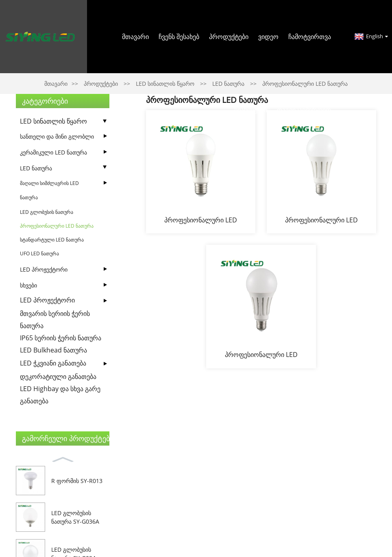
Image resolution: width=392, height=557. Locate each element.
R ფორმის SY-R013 (77, 481)
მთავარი (135, 37)
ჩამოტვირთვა (310, 37)
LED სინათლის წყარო (53, 121)
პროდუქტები (229, 37)
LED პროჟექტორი (44, 269)
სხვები (28, 285)
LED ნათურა (36, 168)
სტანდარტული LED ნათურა (52, 240)
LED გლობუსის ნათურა (47, 212)
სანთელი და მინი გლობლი (57, 136)
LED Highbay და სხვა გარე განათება (60, 395)
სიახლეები (251, 110)
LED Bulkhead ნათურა (53, 350)
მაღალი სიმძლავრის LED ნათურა (49, 190)
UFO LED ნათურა (39, 253)
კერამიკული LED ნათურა (53, 152)
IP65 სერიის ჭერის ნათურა (61, 338)
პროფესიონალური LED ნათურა (57, 226)
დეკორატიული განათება (58, 376)
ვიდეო (268, 37)
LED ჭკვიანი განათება (53, 363)
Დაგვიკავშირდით (304, 110)
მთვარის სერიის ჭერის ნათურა (55, 320)
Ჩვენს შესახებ (179, 37)
